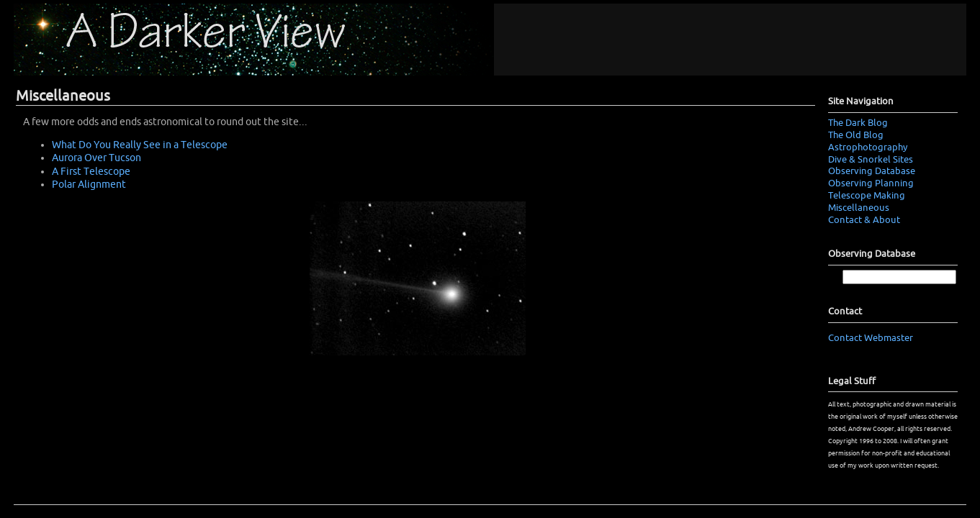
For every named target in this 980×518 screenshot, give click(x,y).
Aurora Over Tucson (96, 158)
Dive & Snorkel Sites (871, 160)
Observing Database (872, 171)
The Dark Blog (858, 123)
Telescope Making (867, 196)
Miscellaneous (859, 208)
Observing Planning (871, 183)
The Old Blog (856, 135)
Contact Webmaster (871, 338)
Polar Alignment (89, 185)
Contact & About (864, 220)
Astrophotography (868, 147)
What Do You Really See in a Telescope (140, 145)
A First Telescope (91, 172)
